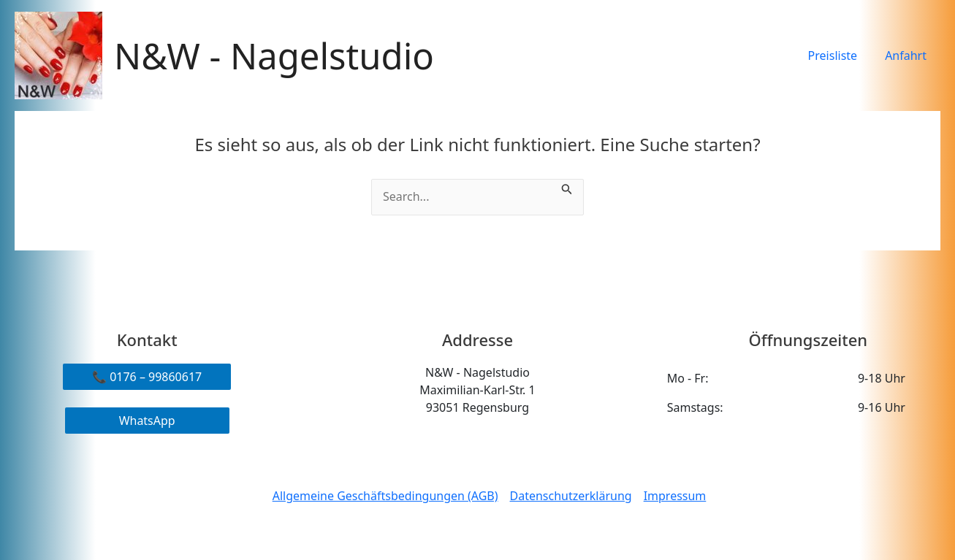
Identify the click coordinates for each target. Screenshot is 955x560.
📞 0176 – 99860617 (147, 377)
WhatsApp (147, 421)
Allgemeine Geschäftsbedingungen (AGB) (385, 496)
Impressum (675, 496)
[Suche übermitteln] (567, 188)
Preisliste (840, 55)
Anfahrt (908, 55)
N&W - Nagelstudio (274, 55)
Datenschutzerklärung (571, 496)
